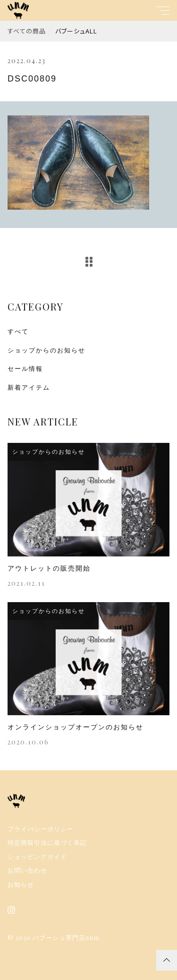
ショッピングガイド (37, 857)
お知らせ (21, 885)
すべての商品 (27, 31)
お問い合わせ (27, 870)
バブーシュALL (76, 31)
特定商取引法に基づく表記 (47, 843)
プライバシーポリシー (41, 829)
